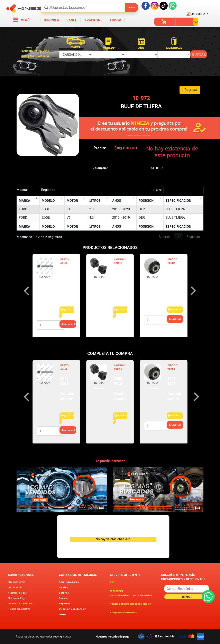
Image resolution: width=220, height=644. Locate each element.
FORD (23, 209)
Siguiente (193, 237)
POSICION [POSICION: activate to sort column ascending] (146, 201)
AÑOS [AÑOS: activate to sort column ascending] (117, 201)
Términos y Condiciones (20, 604)
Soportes (65, 604)
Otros (62, 615)
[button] (197, 14)
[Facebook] (146, 5)
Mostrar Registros (36, 190)
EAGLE (71, 20)
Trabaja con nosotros (19, 609)
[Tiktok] (164, 5)
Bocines (64, 598)
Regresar (190, 90)
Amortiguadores (69, 582)
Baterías (64, 593)
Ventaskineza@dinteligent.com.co (130, 604)
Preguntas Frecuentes (123, 613)
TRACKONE (93, 20)
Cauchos (64, 588)
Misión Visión (15, 588)
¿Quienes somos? (17, 582)
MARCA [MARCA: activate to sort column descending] (25, 201)
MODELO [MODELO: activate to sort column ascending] (48, 201)
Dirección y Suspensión (72, 609)
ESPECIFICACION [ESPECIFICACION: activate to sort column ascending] (178, 201)
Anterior (164, 237)
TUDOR (115, 20)
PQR (113, 582)
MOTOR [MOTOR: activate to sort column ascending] (72, 201)
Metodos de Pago (17, 598)
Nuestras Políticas (17, 593)
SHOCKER (51, 20)
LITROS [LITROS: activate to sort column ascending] (95, 201)
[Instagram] (155, 5)
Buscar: (177, 190)
